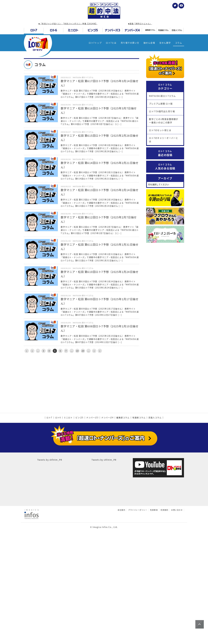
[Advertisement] (82, 379)
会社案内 (121, 609)
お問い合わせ (177, 609)
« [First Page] (27, 351)
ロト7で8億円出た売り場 (162, 111)
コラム (179, 43)
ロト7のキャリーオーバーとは (164, 140)
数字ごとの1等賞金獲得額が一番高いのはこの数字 (164, 121)
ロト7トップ (95, 43)
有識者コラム (139, 516)
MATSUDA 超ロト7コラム (162, 96)
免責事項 (154, 609)
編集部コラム (123, 516)
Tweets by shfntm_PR (50, 558)
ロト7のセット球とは (160, 130)
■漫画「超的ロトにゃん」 (140, 24)
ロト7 (49, 516)
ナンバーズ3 (92, 516)
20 (83, 351)
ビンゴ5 (79, 516)
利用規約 (164, 609)
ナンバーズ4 (107, 516)
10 (77, 351)
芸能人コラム (155, 516)
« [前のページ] (32, 351)
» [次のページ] (94, 351)
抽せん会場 (149, 43)
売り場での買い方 (130, 43)
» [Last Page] (100, 351)
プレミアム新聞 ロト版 (161, 104)
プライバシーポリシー (138, 609)
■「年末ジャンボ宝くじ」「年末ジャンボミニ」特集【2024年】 (68, 24)
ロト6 (58, 516)
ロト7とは (111, 43)
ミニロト (68, 516)
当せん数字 (165, 43)
